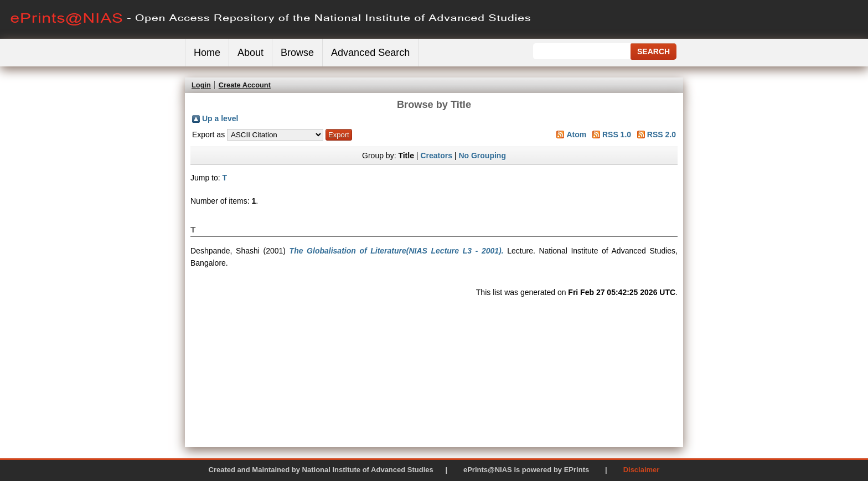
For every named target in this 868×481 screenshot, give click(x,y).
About (250, 53)
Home (207, 53)
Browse (297, 53)
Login (201, 85)
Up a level (220, 118)
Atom (576, 135)
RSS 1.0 (617, 135)
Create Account (245, 85)
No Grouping (482, 156)
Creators (436, 156)
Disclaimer (642, 470)
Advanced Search (370, 53)
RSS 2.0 (662, 135)
